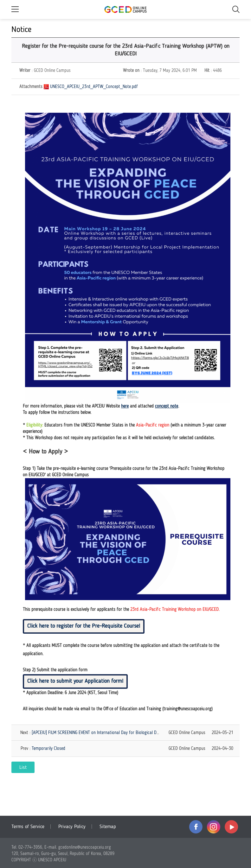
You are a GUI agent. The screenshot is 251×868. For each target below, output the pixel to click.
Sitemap (108, 827)
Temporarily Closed (48, 749)
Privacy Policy (72, 827)
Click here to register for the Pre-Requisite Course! (84, 626)
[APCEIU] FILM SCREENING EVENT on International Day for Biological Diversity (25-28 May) (112, 733)
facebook (196, 827)
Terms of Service (28, 827)
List (23, 768)
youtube (231, 827)
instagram (214, 827)
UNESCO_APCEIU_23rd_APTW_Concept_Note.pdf (94, 87)
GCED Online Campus (125, 10)
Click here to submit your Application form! (75, 681)
